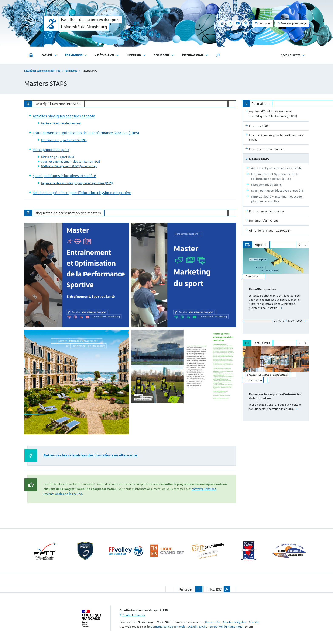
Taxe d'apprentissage (292, 23)
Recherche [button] (164, 55)
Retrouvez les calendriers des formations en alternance (90, 455)
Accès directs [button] (293, 55)
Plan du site (212, 622)
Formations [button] (76, 55)
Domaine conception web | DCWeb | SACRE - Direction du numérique (197, 627)
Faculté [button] (49, 55)
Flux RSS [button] (215, 589)
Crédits (254, 622)
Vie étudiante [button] (107, 55)
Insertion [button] (136, 55)
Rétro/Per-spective (262, 289)
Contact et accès (134, 615)
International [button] (195, 55)
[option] (276, 291)
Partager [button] (186, 589)
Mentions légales (234, 622)
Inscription (263, 23)
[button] (218, 55)
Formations (71, 71)
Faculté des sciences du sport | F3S (42, 71)
